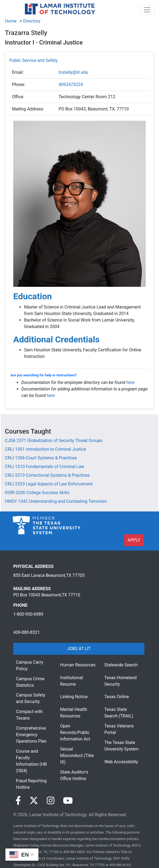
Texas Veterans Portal (119, 729)
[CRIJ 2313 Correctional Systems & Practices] (47, 475)
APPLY (134, 540)
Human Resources (78, 665)
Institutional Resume (71, 681)
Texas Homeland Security (121, 681)
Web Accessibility (121, 762)
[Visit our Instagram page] (51, 801)
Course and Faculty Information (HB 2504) (31, 761)
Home (11, 21)
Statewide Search (121, 665)
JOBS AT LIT (79, 649)
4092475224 (71, 85)
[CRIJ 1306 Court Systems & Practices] (41, 458)
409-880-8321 (27, 632)
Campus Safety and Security (31, 698)
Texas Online (117, 697)
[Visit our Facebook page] (18, 801)
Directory (32, 21)
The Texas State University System (122, 746)
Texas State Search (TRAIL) (119, 713)
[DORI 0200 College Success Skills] (37, 493)
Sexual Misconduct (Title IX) (77, 756)
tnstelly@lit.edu (73, 72)
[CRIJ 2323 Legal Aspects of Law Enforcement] (49, 484)
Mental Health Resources (74, 713)
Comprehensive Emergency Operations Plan (31, 735)
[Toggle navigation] (147, 10)
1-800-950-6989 (28, 614)
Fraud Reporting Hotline (31, 784)
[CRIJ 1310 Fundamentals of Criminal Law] (45, 467)
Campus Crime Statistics (30, 682)
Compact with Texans (29, 715)
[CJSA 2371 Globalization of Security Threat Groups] (54, 441)
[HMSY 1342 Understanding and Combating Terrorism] (56, 501)
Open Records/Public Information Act (75, 732)
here (130, 382)
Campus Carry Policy (30, 665)
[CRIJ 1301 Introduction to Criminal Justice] (46, 449)
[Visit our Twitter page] (34, 801)
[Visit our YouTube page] (68, 801)
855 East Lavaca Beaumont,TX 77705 (49, 575)
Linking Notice (74, 697)
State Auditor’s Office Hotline (74, 775)
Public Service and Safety (33, 60)
